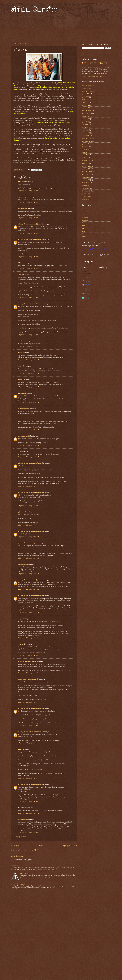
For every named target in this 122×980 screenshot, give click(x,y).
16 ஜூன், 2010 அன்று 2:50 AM (28, 673)
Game (83, 231)
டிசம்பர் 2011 (86, 133)
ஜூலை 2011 (86, 147)
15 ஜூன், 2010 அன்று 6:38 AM (28, 218)
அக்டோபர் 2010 (87, 171)
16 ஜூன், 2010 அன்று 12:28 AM (28, 612)
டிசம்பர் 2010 (86, 166)
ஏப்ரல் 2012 (85, 124)
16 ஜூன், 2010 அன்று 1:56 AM (28, 638)
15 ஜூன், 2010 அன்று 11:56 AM (28, 445)
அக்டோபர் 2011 (87, 138)
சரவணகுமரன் (23, 197)
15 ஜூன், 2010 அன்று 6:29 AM (28, 191)
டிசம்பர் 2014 (86, 88)
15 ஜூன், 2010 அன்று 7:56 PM (28, 486)
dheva (20, 352)
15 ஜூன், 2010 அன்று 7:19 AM (28, 297)
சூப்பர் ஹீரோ (24, 873)
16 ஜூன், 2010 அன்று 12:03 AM (28, 558)
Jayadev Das (23, 819)
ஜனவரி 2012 (86, 130)
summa (84, 237)
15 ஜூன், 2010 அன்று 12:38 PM (28, 457)
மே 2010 (84, 185)
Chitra (20, 263)
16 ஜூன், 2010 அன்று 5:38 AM (28, 702)
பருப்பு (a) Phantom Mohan (27, 662)
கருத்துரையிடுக (21, 837)
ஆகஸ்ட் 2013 (86, 94)
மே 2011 (84, 152)
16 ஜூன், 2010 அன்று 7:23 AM (28, 743)
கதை (83, 215)
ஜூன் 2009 (85, 199)
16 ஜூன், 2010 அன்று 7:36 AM (28, 778)
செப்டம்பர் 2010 (87, 174)
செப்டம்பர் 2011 (87, 141)
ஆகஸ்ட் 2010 (86, 177)
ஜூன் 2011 (85, 149)
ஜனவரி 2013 (86, 102)
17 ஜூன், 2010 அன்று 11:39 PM (28, 813)
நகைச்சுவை (85, 217)
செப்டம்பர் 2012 (87, 113)
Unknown (21, 393)
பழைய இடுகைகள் (69, 845)
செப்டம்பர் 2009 (87, 191)
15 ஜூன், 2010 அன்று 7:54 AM (28, 335)
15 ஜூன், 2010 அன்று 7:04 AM (28, 233)
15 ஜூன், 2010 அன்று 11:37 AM (28, 430)
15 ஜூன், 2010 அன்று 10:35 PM (28, 537)
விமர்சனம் (85, 220)
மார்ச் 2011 (85, 158)
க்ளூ (83, 212)
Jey (19, 451)
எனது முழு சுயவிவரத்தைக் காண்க (93, 76)
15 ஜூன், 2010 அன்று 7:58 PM (28, 506)
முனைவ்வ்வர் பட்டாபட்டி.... (27, 543)
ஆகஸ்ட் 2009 (86, 194)
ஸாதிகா (21, 341)
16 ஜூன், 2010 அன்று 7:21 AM (28, 725)
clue (83, 228)
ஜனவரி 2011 (86, 163)
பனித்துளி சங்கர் (24, 409)
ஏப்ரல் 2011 (85, 155)
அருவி (84, 209)
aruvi (83, 226)
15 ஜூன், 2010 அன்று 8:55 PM (28, 525)
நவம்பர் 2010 (86, 169)
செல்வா (21, 644)
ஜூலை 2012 (86, 119)
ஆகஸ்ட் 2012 (86, 116)
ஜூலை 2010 (86, 180)
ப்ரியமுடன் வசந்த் (24, 436)
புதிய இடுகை (17, 845)
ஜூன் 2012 (85, 122)
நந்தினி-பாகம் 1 (16, 866)
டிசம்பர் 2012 (86, 105)
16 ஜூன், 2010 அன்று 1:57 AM (28, 655)
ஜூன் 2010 (85, 183)
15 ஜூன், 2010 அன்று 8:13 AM (28, 346)
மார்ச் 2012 (85, 127)
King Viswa (22, 181)
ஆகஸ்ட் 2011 (86, 144)
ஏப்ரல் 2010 (85, 188)
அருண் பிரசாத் (23, 564)
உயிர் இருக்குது (17, 856)
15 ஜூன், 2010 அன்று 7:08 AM (28, 268)
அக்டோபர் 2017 (87, 86)
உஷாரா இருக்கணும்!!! (18, 884)
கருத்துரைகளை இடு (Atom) (31, 850)
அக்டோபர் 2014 (87, 91)
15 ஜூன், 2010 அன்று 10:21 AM (28, 360)
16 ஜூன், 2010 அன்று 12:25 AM (28, 589)
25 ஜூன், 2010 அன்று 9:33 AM (28, 832)
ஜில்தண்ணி (22, 512)
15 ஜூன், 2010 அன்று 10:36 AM (28, 402)
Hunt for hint (85, 234)
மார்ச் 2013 (85, 99)
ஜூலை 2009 (86, 196)
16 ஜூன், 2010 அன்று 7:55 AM (28, 801)
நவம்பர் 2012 (86, 108)
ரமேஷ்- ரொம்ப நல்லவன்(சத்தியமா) (30, 224)
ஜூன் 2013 (85, 97)
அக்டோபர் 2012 (87, 111)
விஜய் (84, 223)
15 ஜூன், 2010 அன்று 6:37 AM (28, 202)
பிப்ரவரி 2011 (86, 160)
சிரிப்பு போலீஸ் (34, 9)
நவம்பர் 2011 (86, 136)
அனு (20, 275)
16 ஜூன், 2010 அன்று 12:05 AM (28, 574)
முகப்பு (42, 845)
